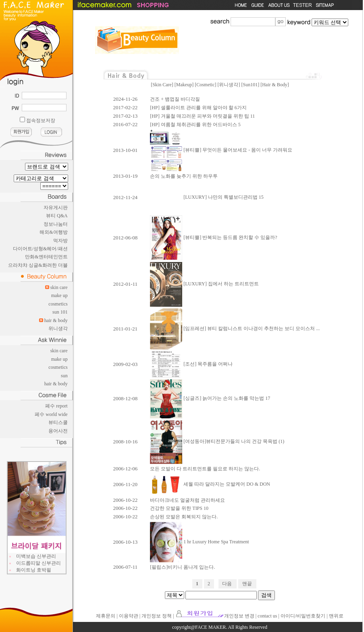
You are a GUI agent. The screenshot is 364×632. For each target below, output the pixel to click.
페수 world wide (51, 414)
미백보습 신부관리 (36, 556)
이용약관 (129, 616)
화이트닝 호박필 (34, 570)
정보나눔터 (56, 224)
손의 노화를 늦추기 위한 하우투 (184, 176)
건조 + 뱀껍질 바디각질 (175, 99)
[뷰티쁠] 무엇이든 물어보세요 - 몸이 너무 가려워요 (221, 150)
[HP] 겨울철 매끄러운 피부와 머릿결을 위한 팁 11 (202, 116)
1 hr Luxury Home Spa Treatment (199, 542)
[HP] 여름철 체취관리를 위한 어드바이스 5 (195, 125)
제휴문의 (106, 616)
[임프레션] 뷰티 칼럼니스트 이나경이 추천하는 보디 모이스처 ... (235, 328)
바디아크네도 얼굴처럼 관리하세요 (187, 500)
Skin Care (162, 85)
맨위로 (336, 616)
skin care (59, 287)
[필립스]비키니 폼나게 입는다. (182, 567)
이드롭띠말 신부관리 (38, 563)
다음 (227, 584)
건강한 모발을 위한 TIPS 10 (179, 508)
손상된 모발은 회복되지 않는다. (184, 517)
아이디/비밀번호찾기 (303, 616)
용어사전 (58, 431)
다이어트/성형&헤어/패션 (40, 249)
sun (64, 376)
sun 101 (60, 312)
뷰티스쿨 (58, 422)
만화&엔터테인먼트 (46, 257)
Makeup (184, 85)
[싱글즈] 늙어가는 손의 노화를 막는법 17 (210, 398)
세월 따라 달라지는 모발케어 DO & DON (210, 484)
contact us (267, 616)
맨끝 (247, 584)
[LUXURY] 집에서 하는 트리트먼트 (204, 284)
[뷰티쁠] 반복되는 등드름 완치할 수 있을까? (213, 237)
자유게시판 (56, 208)
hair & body (56, 320)
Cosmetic (205, 85)
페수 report (56, 406)
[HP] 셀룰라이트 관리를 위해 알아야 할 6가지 (198, 108)
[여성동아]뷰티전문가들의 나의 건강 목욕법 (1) (217, 441)
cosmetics (58, 304)
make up (59, 295)
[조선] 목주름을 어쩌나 (191, 364)
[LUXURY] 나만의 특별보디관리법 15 (207, 197)
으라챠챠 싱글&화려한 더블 (38, 265)
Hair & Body (275, 85)
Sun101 (250, 85)
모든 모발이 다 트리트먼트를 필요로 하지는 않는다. (205, 469)
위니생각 (58, 328)
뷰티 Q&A (57, 216)
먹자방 (60, 241)
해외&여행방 (53, 232)
